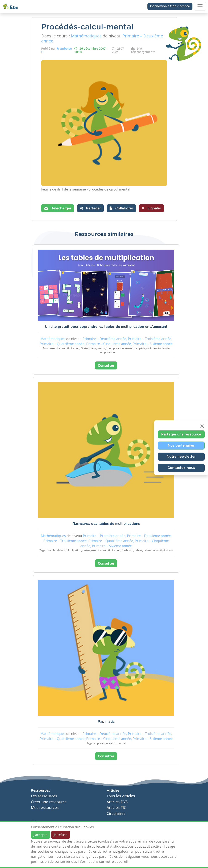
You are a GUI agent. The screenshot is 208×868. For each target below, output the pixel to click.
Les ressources (44, 796)
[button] (121, 208)
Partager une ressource (181, 434)
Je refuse (61, 835)
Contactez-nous (181, 468)
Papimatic (106, 722)
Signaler (151, 208)
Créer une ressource (49, 802)
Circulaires (116, 813)
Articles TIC (116, 808)
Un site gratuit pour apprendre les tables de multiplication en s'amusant (106, 327)
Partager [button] (90, 208)
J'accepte (41, 835)
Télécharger (58, 208)
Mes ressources (45, 808)
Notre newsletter (181, 457)
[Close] (202, 426)
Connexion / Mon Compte (170, 6)
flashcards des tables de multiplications (106, 524)
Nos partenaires (181, 446)
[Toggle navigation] (200, 6)
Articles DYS (117, 802)
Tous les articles (121, 796)
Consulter (106, 365)
